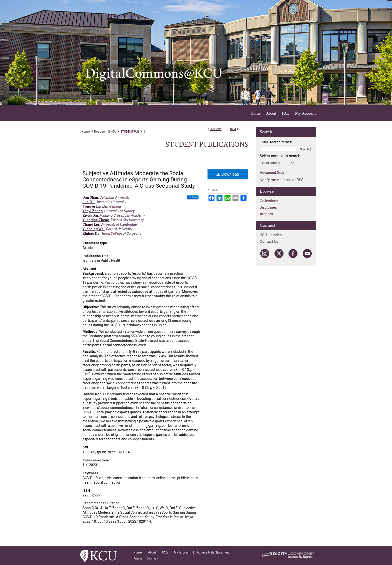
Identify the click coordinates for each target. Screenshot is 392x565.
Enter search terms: (276, 142)
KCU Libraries (271, 235)
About (152, 552)
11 (145, 132)
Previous (215, 129)
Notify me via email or (282, 180)
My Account (182, 552)
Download (228, 174)
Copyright (152, 559)
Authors (266, 214)
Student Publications (207, 145)
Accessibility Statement (213, 552)
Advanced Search (274, 173)
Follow (193, 197)
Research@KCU (105, 132)
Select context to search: (280, 156)
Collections (269, 201)
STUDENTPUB (130, 132)
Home (86, 132)
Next (233, 129)
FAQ (165, 552)
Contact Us (269, 241)
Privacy (138, 559)
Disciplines (268, 207)
